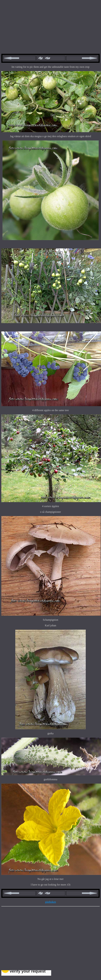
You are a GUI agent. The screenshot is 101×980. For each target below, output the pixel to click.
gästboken (51, 902)
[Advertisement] (50, 25)
